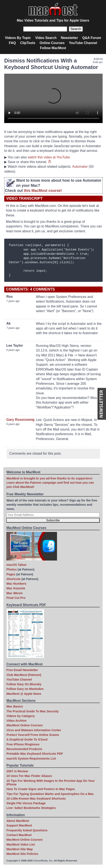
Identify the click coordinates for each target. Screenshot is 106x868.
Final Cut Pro (16, 598)
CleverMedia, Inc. (43, 861)
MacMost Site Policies (22, 854)
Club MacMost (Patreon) (24, 675)
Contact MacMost (19, 835)
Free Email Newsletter (22, 670)
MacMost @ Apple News (24, 694)
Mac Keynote (16, 588)
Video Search (46, 38)
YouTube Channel (83, 43)
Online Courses (52, 43)
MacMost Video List (20, 844)
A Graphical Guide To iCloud (27, 739)
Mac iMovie (14, 593)
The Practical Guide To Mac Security (33, 711)
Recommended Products (24, 749)
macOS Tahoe (16, 565)
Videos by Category (20, 716)
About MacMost (18, 821)
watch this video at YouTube (49, 157)
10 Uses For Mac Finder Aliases (29, 776)
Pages (11, 574)
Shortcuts (13, 579)
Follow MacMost (53, 48)
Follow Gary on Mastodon (25, 689)
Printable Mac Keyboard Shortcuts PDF (35, 754)
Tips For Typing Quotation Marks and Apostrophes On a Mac (50, 794)
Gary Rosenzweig (20, 420)
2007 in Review (17, 771)
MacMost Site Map (20, 849)
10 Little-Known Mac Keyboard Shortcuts (36, 799)
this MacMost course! (43, 191)
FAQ (12, 43)
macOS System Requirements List (31, 759)
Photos (12, 569)
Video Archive (16, 721)
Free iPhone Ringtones (23, 744)
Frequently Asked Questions (27, 830)
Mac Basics (15, 706)
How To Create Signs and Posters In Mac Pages (41, 789)
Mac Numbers (16, 584)
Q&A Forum (92, 38)
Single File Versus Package (26, 803)
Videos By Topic (18, 38)
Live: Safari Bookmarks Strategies (31, 808)
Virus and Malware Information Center (34, 730)
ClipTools (28, 43)
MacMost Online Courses (24, 725)
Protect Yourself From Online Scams (33, 735)
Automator (80, 167)
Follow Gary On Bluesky (24, 684)
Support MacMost (19, 825)
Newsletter (69, 38)
